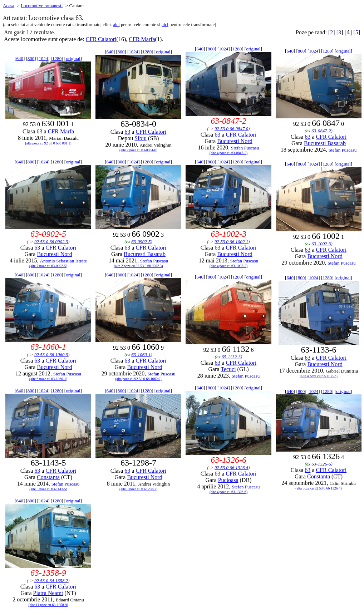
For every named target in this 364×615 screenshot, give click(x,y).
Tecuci (228, 369)
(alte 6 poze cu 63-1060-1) (48, 379)
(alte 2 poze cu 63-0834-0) (138, 150)
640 (20, 58)
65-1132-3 (231, 357)
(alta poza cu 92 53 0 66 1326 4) (318, 488)
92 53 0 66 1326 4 (231, 468)
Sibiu (141, 138)
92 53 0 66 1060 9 (51, 355)
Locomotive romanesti (42, 6)
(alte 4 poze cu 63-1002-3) (228, 266)
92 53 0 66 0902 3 (51, 242)
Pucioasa (228, 480)
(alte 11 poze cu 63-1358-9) (48, 605)
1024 (43, 58)
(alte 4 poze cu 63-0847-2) (228, 153)
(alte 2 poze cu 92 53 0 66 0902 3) (139, 266)
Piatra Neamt (48, 593)
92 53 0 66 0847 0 (231, 129)
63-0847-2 (321, 131)
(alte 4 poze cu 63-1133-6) (319, 376)
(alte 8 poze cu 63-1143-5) (48, 489)
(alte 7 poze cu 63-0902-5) (48, 266)
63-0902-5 (141, 242)
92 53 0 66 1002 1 (231, 242)
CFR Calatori (101, 39)
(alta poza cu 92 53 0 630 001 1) (48, 143)
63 (40, 131)
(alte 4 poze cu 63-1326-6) (228, 492)
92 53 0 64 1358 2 (51, 580)
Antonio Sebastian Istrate (63, 261)
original (73, 58)
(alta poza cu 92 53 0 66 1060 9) (138, 379)
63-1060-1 (141, 355)
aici (116, 24)
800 (31, 58)
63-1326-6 (321, 464)
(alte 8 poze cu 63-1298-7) (138, 489)
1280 (57, 58)
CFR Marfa (142, 39)
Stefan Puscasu (245, 148)
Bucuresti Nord (235, 141)
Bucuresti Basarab (325, 143)
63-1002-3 (321, 244)
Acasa (9, 6)
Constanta (48, 477)
